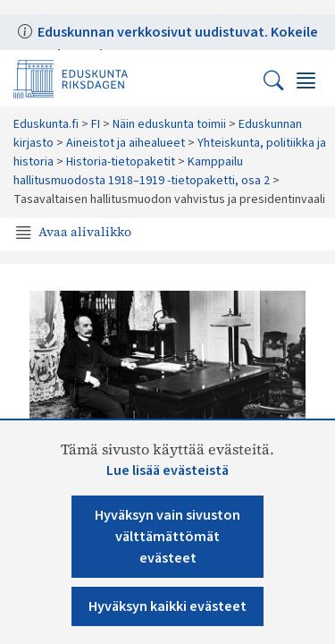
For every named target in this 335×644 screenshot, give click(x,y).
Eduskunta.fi (46, 124)
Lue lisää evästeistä (167, 470)
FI (96, 124)
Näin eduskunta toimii (169, 124)
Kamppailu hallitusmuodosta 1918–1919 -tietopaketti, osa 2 (142, 171)
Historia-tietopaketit (121, 162)
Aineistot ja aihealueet (126, 143)
